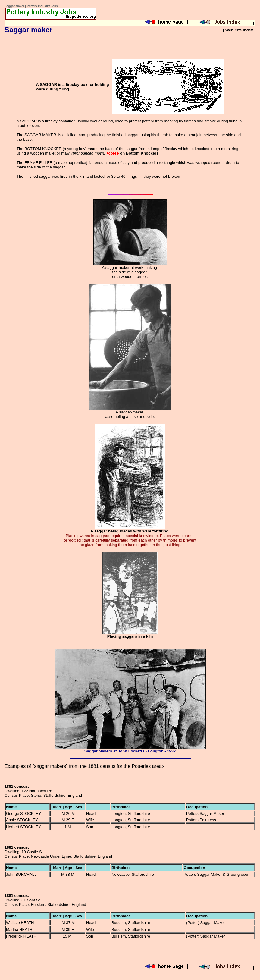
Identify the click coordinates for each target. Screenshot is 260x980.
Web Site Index (239, 30)
